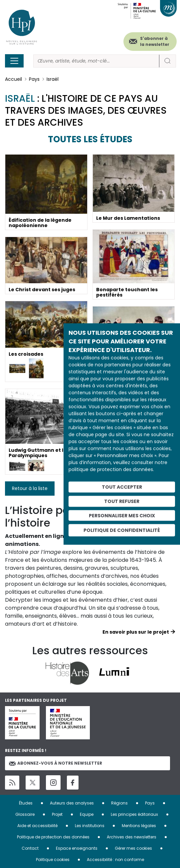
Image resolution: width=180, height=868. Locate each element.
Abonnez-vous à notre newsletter (56, 763)
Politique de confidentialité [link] (122, 530)
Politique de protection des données (53, 837)
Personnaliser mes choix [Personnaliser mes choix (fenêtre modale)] (122, 515)
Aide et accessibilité (37, 826)
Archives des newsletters (132, 837)
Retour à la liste (30, 488)
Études (26, 803)
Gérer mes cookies (133, 848)
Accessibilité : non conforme (115, 860)
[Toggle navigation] (14, 61)
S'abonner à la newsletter (155, 41)
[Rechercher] (96, 61)
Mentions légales (139, 826)
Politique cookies (53, 860)
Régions (119, 803)
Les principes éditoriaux (134, 814)
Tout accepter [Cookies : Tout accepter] (122, 487)
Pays (34, 79)
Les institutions (90, 826)
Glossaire (25, 814)
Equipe (87, 814)
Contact (30, 848)
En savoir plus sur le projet (136, 632)
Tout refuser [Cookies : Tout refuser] (122, 501)
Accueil (13, 79)
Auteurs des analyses (72, 803)
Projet (57, 814)
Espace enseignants (77, 848)
